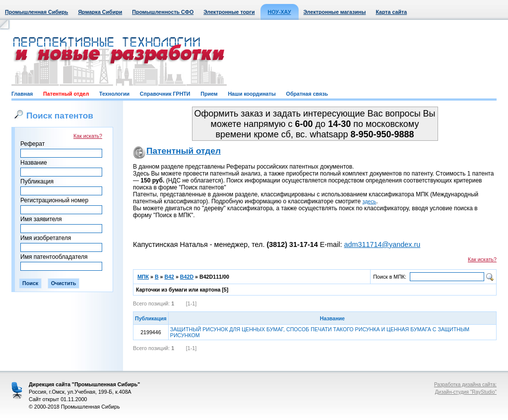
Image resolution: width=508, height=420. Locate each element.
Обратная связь (307, 94)
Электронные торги (229, 12)
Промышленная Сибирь (36, 12)
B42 (169, 277)
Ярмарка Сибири (100, 12)
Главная (22, 94)
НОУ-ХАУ (280, 12)
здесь (370, 201)
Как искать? (88, 136)
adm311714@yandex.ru (382, 244)
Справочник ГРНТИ (165, 94)
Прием (209, 94)
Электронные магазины (335, 12)
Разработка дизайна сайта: (465, 385)
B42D (187, 277)
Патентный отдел (66, 94)
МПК (143, 277)
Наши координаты (252, 94)
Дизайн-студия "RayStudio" (466, 392)
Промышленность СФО (163, 12)
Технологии (114, 94)
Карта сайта (391, 12)
